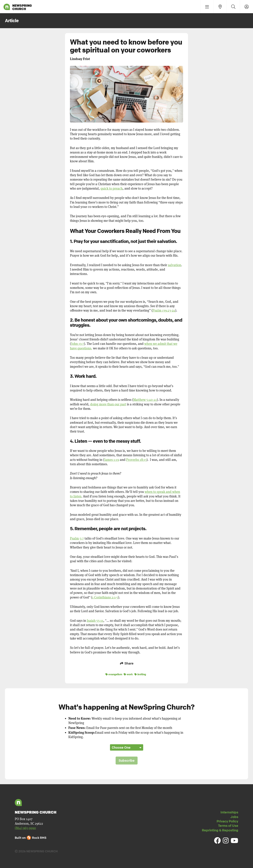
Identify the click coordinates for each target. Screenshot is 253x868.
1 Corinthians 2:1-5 (105, 597)
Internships (229, 812)
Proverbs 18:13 (136, 460)
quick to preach (112, 188)
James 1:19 (112, 460)
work (128, 674)
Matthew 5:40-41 (145, 400)
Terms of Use (228, 825)
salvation (174, 265)
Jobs (234, 816)
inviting (140, 674)
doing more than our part (108, 404)
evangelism (114, 674)
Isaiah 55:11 (95, 621)
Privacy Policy (227, 821)
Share (126, 663)
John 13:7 (78, 344)
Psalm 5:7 (77, 538)
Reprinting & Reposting (220, 830)
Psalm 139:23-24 (164, 310)
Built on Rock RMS (31, 837)
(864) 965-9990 (25, 828)
